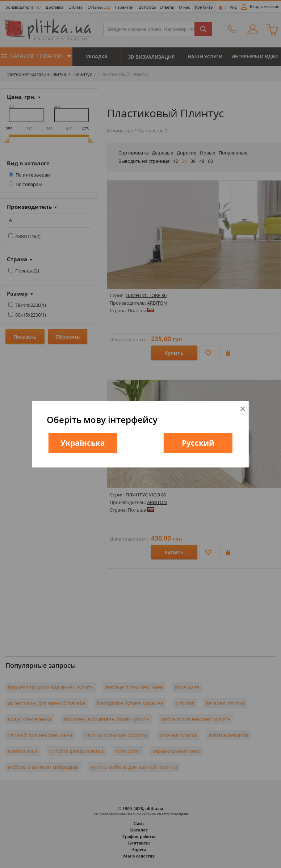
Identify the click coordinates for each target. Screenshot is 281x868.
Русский (198, 443)
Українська (83, 443)
